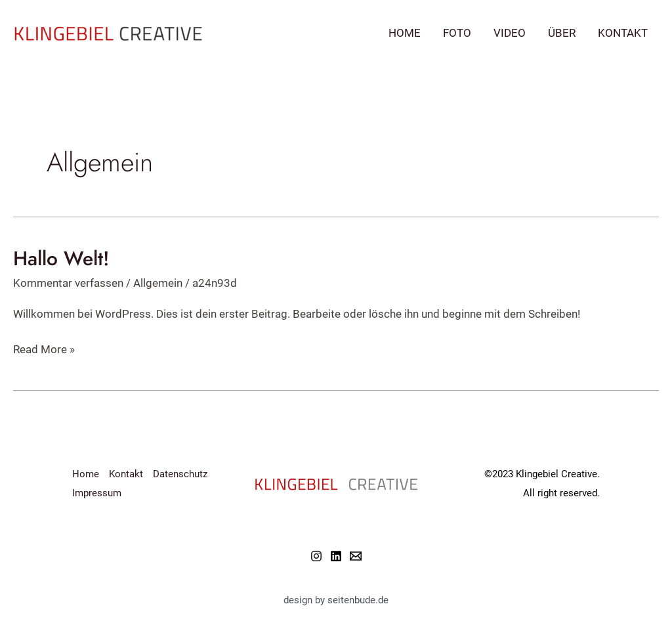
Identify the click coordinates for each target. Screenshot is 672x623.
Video (510, 33)
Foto (457, 33)
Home (405, 33)
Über (562, 33)
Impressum (97, 493)
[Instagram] (316, 556)
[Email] (356, 556)
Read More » (44, 350)
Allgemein (158, 283)
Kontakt (623, 33)
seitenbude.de (358, 600)
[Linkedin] (336, 556)
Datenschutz (180, 474)
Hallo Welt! (61, 258)
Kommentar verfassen (68, 283)
